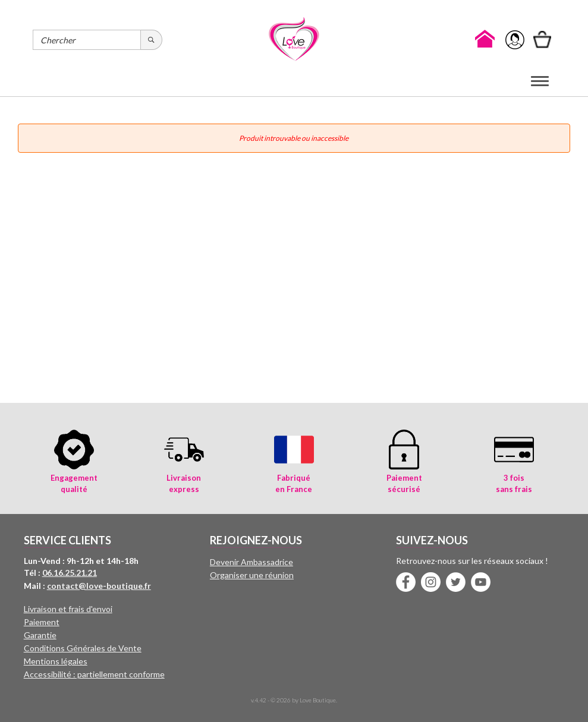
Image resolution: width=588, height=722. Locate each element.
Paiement (42, 622)
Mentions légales (56, 661)
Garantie (40, 635)
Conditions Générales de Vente (83, 648)
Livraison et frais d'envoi (68, 609)
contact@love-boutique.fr (99, 586)
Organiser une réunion (252, 575)
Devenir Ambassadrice (251, 562)
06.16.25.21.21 (70, 573)
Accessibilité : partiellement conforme (94, 674)
